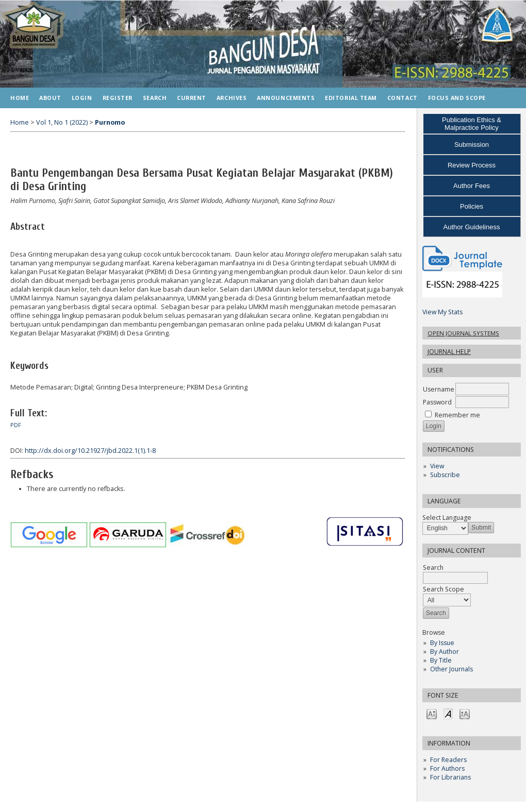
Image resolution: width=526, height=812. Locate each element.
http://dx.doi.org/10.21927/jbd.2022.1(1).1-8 (90, 451)
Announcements (286, 98)
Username (439, 389)
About (50, 98)
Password (437, 402)
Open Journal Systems (463, 333)
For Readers (448, 760)
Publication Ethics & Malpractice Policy (472, 124)
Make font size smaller (432, 713)
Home (20, 98)
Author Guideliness (472, 227)
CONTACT (402, 98)
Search (155, 98)
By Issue (442, 643)
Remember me (457, 415)
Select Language (447, 518)
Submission (472, 145)
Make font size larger (465, 713)
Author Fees (472, 186)
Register (118, 98)
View (437, 466)
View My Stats (442, 312)
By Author (445, 652)
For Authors (447, 768)
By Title (441, 660)
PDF (16, 425)
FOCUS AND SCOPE (457, 98)
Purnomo (110, 122)
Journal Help (449, 352)
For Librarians (450, 777)
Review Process (472, 165)
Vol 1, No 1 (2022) (62, 122)
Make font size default (448, 713)
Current (192, 98)
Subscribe (445, 475)
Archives (232, 98)
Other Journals (451, 669)
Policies (472, 206)
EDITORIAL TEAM (351, 98)
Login (82, 98)
